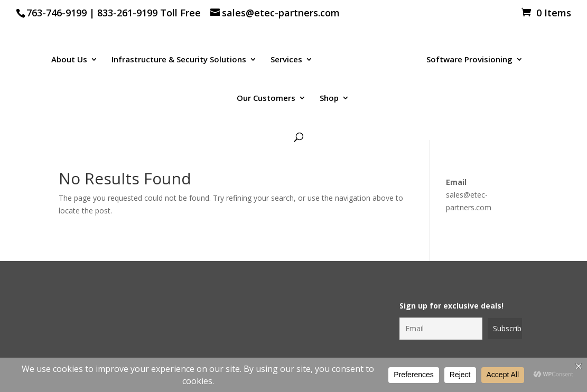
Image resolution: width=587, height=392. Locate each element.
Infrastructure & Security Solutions (179, 60)
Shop (329, 99)
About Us (69, 60)
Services (286, 60)
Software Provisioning (469, 60)
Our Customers (266, 99)
